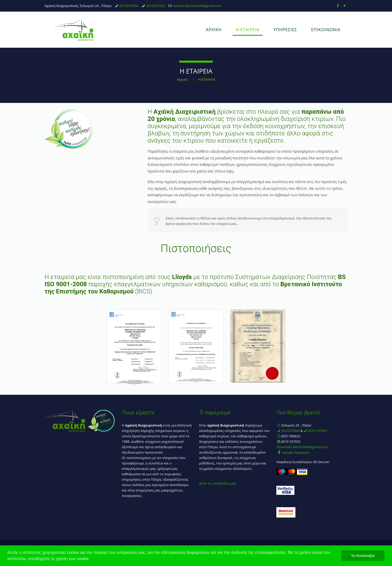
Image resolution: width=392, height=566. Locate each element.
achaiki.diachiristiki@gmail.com (197, 6)
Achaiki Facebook (293, 453)
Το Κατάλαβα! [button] (363, 556)
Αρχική (182, 79)
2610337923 (156, 6)
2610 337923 (317, 431)
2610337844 (129, 6)
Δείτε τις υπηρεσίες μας (218, 483)
